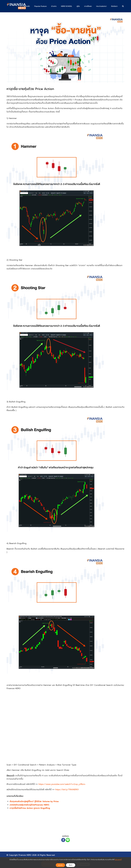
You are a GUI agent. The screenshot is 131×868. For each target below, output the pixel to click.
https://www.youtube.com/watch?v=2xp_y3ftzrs (62, 784)
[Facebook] (63, 840)
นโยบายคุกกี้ (118, 860)
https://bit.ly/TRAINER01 (67, 790)
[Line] (68, 840)
